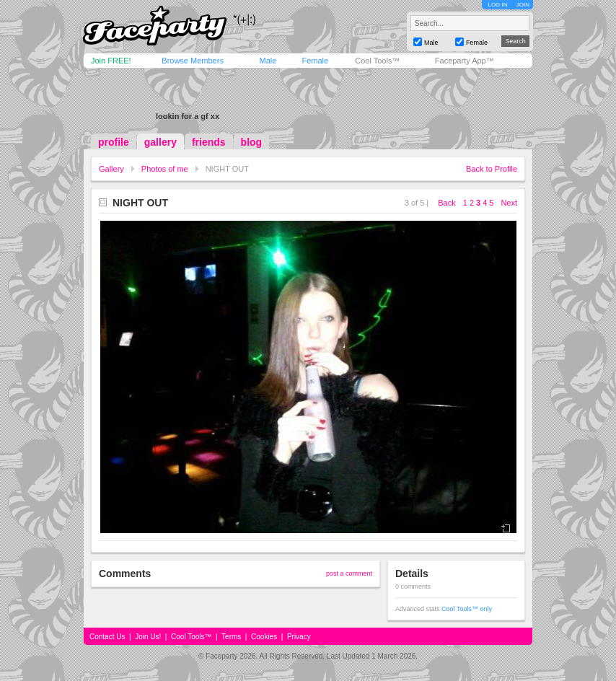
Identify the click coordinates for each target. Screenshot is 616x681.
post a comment (349, 574)
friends (209, 142)
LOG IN (497, 5)
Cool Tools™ (377, 61)
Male (268, 61)
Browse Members (193, 61)
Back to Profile (492, 169)
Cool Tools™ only (467, 609)
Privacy (299, 637)
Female (315, 61)
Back (446, 203)
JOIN (523, 5)
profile (114, 142)
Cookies (264, 637)
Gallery (111, 169)
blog (252, 142)
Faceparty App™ (465, 61)
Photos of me (165, 169)
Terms (231, 637)
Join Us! (148, 637)
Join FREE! (111, 61)
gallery (160, 142)
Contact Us (107, 637)
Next (509, 203)
